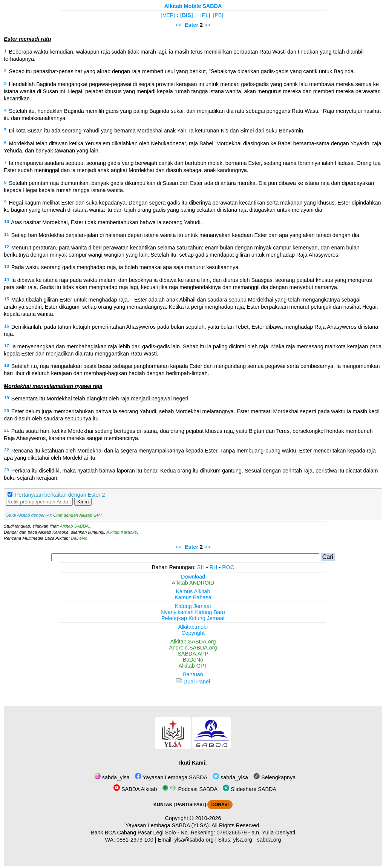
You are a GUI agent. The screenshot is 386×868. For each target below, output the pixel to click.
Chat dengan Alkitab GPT (78, 515)
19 (7, 398)
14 (7, 279)
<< (178, 25)
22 (7, 450)
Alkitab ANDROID (193, 583)
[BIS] (187, 15)
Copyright (193, 633)
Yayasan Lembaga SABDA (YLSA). (168, 825)
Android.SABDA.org (193, 648)
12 (7, 247)
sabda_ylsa (112, 777)
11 (7, 234)
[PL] (205, 15)
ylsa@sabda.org (194, 840)
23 (7, 470)
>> (208, 25)
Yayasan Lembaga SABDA (171, 777)
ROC (228, 567)
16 (7, 326)
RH (214, 567)
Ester (191, 25)
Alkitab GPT (193, 666)
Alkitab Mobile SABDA (193, 6)
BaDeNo (79, 538)
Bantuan (193, 674)
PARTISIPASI (190, 805)
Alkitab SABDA (74, 526)
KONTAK (163, 805)
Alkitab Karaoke (122, 532)
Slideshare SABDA (250, 789)
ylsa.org (242, 840)
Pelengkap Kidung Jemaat (193, 618)
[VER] (168, 15)
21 (7, 430)
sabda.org (269, 840)
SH (201, 567)
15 (7, 299)
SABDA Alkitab (135, 789)
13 (7, 266)
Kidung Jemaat (193, 606)
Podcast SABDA (190, 789)
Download (193, 577)
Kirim (83, 502)
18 (7, 365)
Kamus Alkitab (193, 591)
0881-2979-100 (135, 840)
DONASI (220, 805)
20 (7, 411)
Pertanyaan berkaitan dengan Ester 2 (60, 495)
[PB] (218, 15)
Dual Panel (193, 682)
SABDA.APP (193, 654)
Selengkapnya (274, 777)
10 (7, 222)
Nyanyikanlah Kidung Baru (193, 612)
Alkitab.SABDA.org (193, 642)
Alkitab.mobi (193, 627)
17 (7, 346)
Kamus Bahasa (193, 597)
